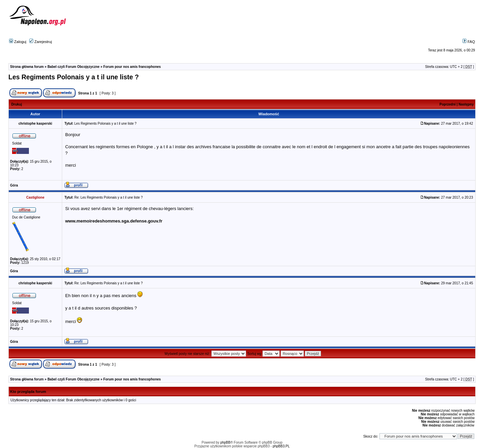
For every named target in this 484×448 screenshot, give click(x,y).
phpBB (225, 442)
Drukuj (17, 104)
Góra (14, 185)
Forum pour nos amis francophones (132, 67)
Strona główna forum (27, 67)
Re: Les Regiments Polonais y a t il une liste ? (108, 197)
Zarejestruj (41, 42)
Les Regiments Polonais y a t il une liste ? (74, 77)
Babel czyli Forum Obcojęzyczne (73, 67)
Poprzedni (448, 104)
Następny (466, 104)
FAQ (469, 42)
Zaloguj (18, 42)
